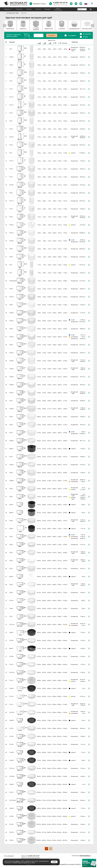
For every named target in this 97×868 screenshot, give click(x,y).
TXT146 (11, 824)
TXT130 (11, 736)
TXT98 (11, 608)
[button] (92, 26)
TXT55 (11, 473)
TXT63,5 (11, 465)
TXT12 (11, 89)
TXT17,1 (11, 161)
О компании (19, 9)
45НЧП (11, 529)
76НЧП (11, 632)
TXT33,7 (11, 321)
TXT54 (11, 417)
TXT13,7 (11, 97)
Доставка (29, 9)
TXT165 (11, 840)
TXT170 (11, 792)
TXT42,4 (11, 337)
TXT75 (11, 457)
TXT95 (11, 592)
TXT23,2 (11, 225)
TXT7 (11, 273)
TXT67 (11, 497)
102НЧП (12, 688)
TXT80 (11, 521)
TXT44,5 (11, 369)
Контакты (38, 9)
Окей (54, 862)
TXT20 (11, 249)
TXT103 (11, 600)
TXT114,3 (12, 624)
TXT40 (11, 345)
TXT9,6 (11, 65)
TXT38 (11, 329)
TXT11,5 (11, 201)
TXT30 (11, 289)
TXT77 (11, 616)
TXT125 (11, 728)
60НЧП (11, 576)
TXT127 (11, 664)
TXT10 (11, 73)
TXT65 (11, 489)
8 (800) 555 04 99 (60, 3)
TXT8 (11, 121)
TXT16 (11, 145)
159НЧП (12, 784)
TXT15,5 (11, 137)
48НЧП (11, 513)
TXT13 (11, 177)
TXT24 (11, 217)
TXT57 (11, 433)
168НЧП (12, 808)
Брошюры (48, 9)
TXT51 (11, 401)
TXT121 (11, 704)
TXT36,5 (11, 313)
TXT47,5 (11, 393)
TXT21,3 (11, 233)
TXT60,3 (11, 441)
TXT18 (11, 169)
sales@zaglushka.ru (85, 856)
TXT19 (11, 209)
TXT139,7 (12, 712)
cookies (17, 861)
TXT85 (11, 561)
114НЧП (12, 752)
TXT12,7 (11, 105)
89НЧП (11, 648)
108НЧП (12, 720)
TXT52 (11, 425)
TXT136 (11, 744)
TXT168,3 (12, 776)
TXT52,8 (11, 409)
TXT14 (11, 129)
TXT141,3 (12, 768)
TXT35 (11, 305)
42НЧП (11, 505)
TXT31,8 (11, 297)
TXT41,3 (11, 353)
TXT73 (11, 553)
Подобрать (52, 35)
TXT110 (11, 680)
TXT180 (11, 816)
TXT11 (11, 81)
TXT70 (11, 568)
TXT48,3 (11, 385)
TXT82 (11, 584)
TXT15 (11, 113)
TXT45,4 (11, 377)
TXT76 (11, 537)
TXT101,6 (12, 672)
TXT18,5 (11, 185)
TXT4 (11, 265)
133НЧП (12, 760)
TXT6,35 (11, 57)
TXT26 (11, 257)
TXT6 (11, 153)
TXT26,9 (11, 241)
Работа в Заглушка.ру (58, 9)
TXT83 (11, 545)
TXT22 (11, 193)
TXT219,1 (12, 832)
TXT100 (11, 640)
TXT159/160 (13, 800)
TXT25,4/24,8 (13, 281)
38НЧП (11, 449)
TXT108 (11, 656)
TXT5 (11, 49)
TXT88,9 (11, 481)
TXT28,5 (11, 361)
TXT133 (11, 696)
